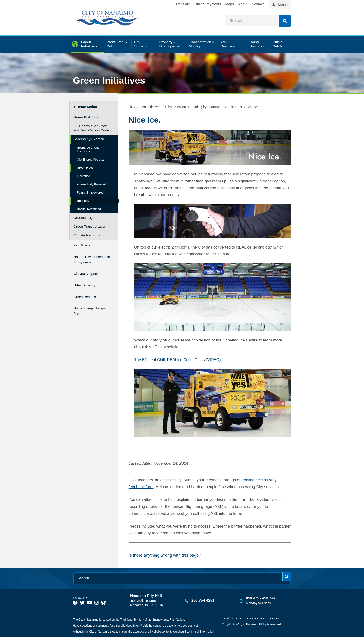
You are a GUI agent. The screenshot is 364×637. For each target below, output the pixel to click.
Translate (183, 4)
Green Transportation (90, 225)
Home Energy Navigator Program (91, 306)
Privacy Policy (255, 618)
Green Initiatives (109, 80)
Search (285, 21)
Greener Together (87, 216)
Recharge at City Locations (88, 148)
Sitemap (273, 618)
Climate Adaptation (91, 273)
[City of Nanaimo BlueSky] (104, 602)
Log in (283, 4)
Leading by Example (205, 106)
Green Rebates (88, 293)
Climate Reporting (87, 234)
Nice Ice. (83, 199)
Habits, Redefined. (89, 208)
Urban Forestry (88, 283)
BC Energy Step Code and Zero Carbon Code (91, 126)
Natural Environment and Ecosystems (90, 258)
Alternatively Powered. (92, 183)
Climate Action (175, 106)
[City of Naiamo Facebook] (75, 602)
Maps (230, 4)
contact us (160, 625)
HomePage (130, 106)
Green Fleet (234, 106)
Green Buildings (86, 116)
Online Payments (208, 4)
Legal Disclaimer (232, 618)
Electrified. (84, 174)
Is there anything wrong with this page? (165, 555)
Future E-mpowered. (91, 191)
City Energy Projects (91, 158)
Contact (258, 4)
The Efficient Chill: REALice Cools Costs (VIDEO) (177, 359)
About (243, 4)
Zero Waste (84, 243)
